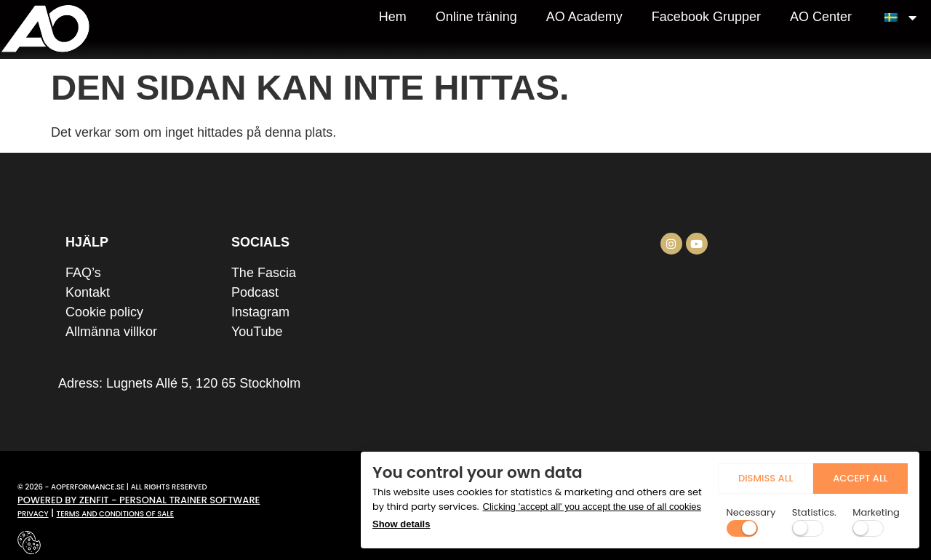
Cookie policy (104, 312)
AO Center (821, 17)
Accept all (843, 474)
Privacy (33, 514)
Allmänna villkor (111, 332)
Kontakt (88, 292)
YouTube (257, 332)
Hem (393, 17)
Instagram (260, 312)
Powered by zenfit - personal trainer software (139, 500)
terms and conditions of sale (115, 514)
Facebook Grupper (706, 17)
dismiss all (715, 474)
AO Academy (584, 17)
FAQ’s (83, 273)
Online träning (476, 17)
